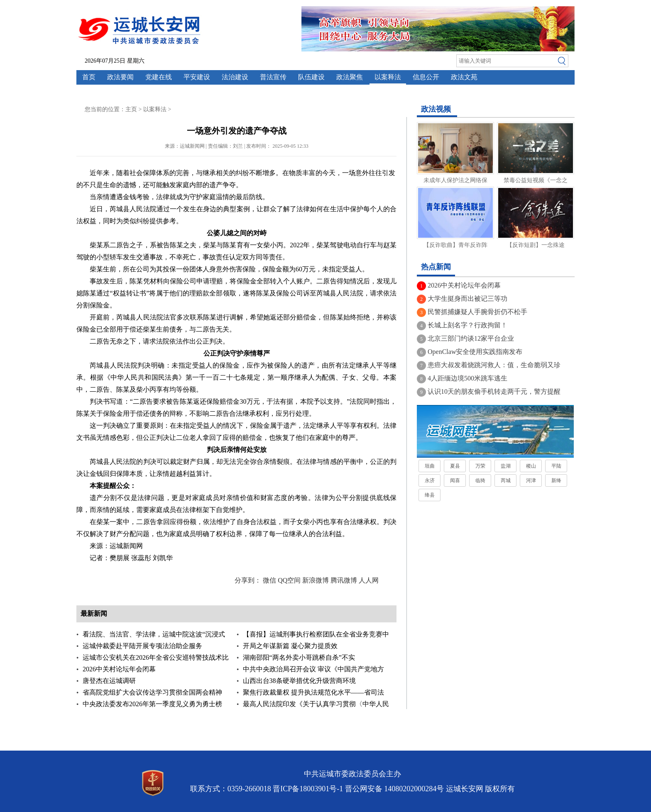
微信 (269, 580)
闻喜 (455, 480)
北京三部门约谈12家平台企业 (471, 338)
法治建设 (235, 77)
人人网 (369, 580)
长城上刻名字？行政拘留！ (467, 325)
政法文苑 (464, 77)
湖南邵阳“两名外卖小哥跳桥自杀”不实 (299, 657)
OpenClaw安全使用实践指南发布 (475, 352)
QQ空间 (289, 580)
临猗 (480, 480)
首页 (89, 77)
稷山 (531, 466)
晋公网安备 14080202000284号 (395, 789)
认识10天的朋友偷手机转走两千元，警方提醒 (494, 391)
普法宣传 (273, 77)
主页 (131, 109)
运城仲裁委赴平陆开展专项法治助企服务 (142, 646)
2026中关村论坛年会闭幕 (119, 669)
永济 (430, 480)
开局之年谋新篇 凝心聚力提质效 (290, 646)
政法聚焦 (350, 77)
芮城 (506, 480)
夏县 (455, 466)
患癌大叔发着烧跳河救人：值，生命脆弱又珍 (494, 365)
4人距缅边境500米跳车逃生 (467, 378)
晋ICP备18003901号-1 (308, 789)
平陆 (556, 466)
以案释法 (388, 77)
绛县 (430, 495)
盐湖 (506, 466)
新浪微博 (316, 580)
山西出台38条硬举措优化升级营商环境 (299, 681)
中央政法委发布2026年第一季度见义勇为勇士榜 (152, 704)
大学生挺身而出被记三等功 (467, 299)
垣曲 (430, 466)
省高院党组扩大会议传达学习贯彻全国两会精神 (152, 692)
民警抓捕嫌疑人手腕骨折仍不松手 (477, 312)
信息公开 (426, 77)
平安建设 (197, 77)
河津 (531, 480)
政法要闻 (120, 77)
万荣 (480, 466)
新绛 (556, 480)
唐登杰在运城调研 (109, 681)
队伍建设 (311, 77)
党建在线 (159, 77)
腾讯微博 (344, 580)
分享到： (248, 580)
